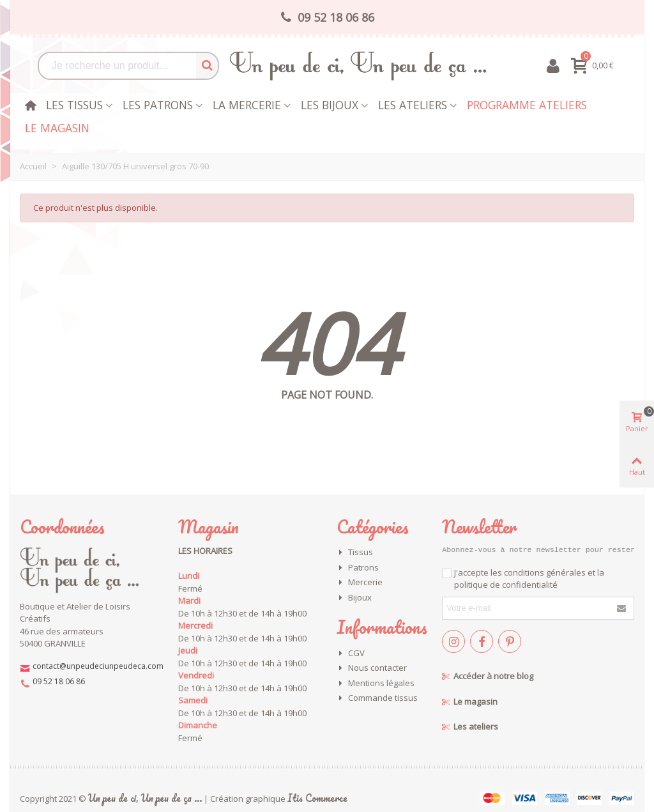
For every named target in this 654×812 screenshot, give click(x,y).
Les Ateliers (413, 105)
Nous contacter (372, 668)
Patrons (358, 568)
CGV (351, 654)
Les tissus (74, 105)
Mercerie (360, 583)
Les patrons (158, 105)
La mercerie (247, 105)
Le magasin (57, 128)
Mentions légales (376, 684)
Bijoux (354, 598)
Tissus (355, 553)
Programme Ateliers (527, 105)
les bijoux (330, 105)
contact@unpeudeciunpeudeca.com (98, 666)
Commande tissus (377, 698)
